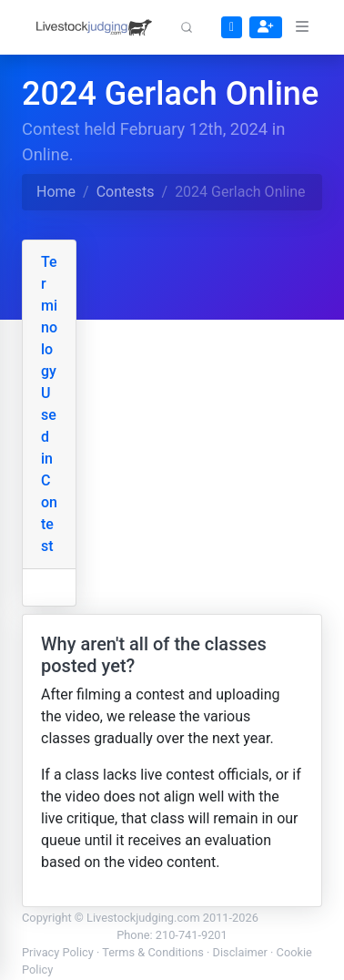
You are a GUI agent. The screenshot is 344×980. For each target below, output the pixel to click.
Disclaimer (240, 952)
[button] (187, 27)
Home (56, 192)
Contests (126, 192)
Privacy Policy (58, 952)
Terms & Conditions (153, 952)
